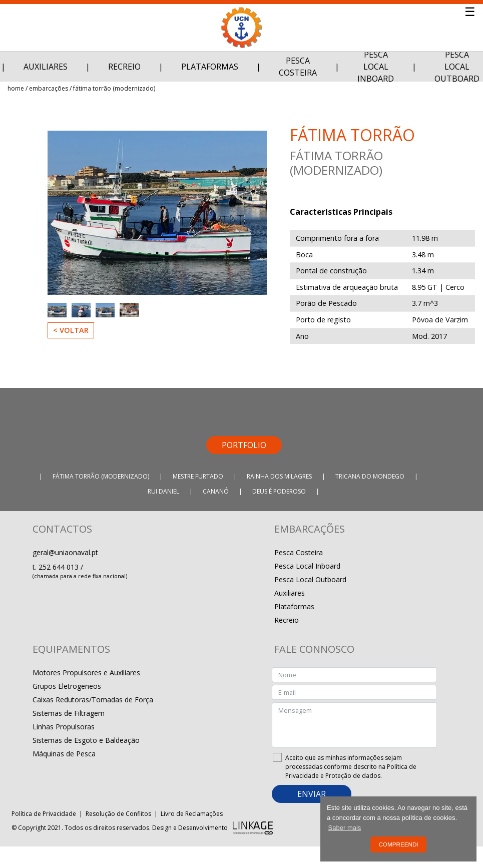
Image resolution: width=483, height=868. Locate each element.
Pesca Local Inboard (376, 67)
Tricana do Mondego (370, 476)
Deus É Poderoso (279, 491)
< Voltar (71, 330)
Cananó (216, 491)
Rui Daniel (163, 491)
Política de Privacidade (44, 814)
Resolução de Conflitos (118, 814)
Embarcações (49, 88)
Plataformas (210, 67)
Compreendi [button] (398, 844)
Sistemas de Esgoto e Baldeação (86, 740)
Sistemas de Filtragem (69, 713)
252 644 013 (60, 567)
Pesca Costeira (298, 67)
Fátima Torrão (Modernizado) (114, 88)
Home (16, 88)
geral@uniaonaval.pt (65, 552)
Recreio (124, 67)
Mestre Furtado (198, 476)
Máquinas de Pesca (64, 754)
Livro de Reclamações (192, 814)
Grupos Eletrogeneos (67, 686)
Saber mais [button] (345, 828)
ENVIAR (312, 794)
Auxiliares (46, 67)
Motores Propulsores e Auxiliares (86, 673)
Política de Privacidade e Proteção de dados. (351, 771)
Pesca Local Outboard (310, 579)
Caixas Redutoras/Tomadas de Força (93, 700)
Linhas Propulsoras (64, 727)
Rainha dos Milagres (279, 476)
